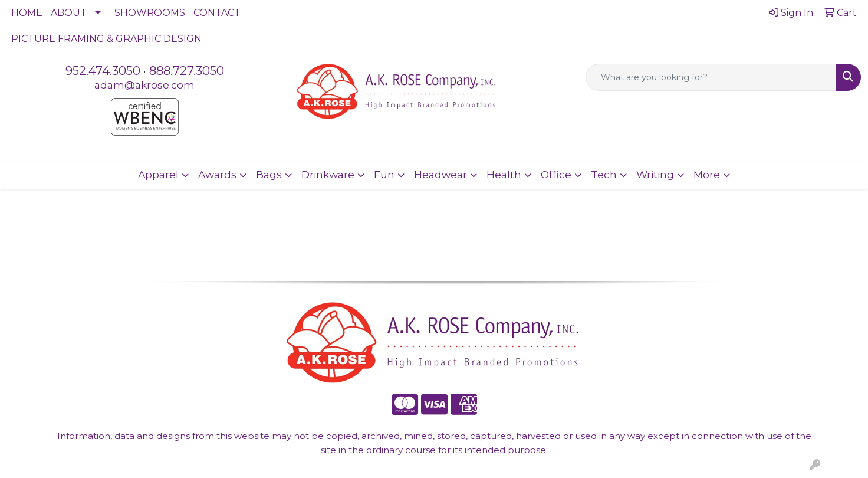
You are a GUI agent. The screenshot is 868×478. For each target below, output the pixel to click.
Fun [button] (384, 174)
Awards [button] (217, 174)
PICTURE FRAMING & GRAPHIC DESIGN (106, 39)
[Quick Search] (711, 77)
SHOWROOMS (150, 13)
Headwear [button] (440, 174)
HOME (27, 13)
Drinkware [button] (328, 174)
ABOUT (69, 13)
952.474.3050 (103, 71)
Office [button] (556, 174)
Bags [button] (269, 174)
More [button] (707, 174)
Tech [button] (604, 174)
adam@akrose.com (144, 85)
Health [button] (504, 174)
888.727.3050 (187, 71)
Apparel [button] (158, 174)
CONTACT (217, 13)
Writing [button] (655, 174)
